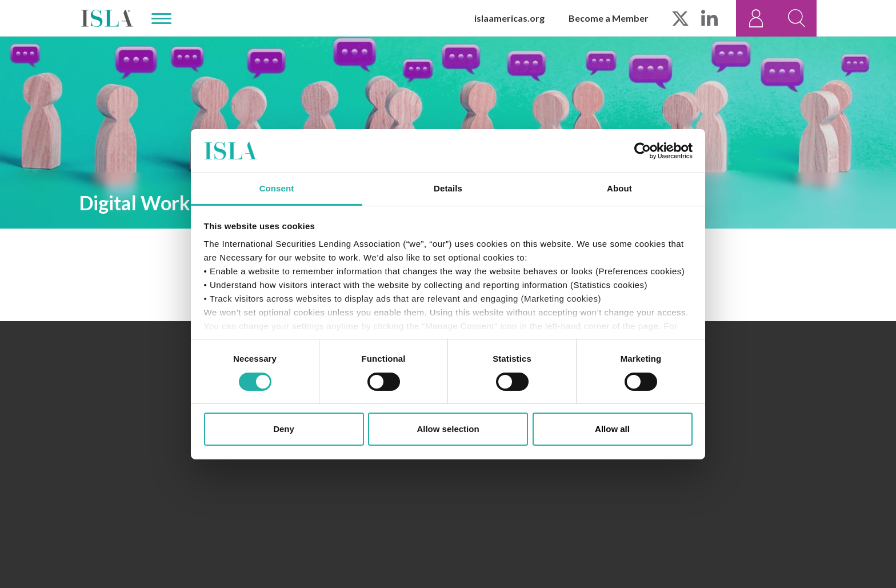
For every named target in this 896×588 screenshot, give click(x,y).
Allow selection (448, 429)
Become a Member (609, 18)
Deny (284, 429)
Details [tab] (448, 188)
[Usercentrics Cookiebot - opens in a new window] (643, 151)
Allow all (612, 429)
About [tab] (619, 188)
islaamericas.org (509, 18)
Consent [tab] (277, 188)
